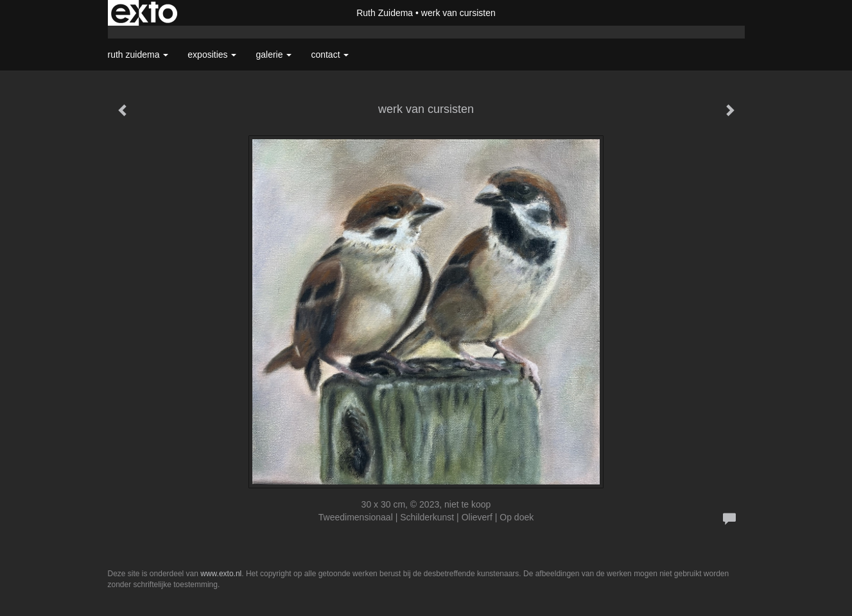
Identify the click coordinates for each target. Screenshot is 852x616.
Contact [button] (330, 55)
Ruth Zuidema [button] (138, 55)
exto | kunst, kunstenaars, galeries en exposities (144, 13)
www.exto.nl (221, 574)
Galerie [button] (274, 55)
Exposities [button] (212, 55)
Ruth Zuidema (385, 13)
